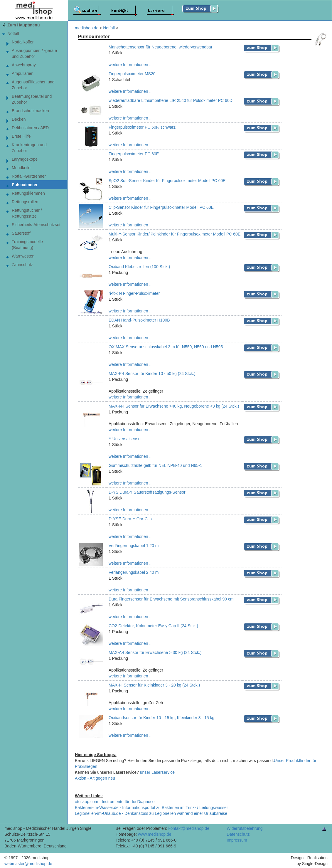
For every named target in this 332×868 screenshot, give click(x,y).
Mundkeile (21, 168)
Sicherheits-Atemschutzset (36, 225)
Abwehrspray (24, 65)
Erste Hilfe (21, 136)
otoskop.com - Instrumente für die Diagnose (115, 802)
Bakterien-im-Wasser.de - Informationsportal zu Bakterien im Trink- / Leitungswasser (151, 808)
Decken (19, 119)
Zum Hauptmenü (23, 25)
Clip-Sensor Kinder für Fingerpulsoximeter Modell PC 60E (161, 207)
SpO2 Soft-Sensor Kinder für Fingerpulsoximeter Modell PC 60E (167, 181)
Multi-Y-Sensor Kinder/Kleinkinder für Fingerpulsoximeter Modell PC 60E (175, 234)
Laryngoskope (25, 159)
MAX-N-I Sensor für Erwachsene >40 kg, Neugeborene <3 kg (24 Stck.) (174, 406)
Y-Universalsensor (125, 439)
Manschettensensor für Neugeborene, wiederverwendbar (160, 47)
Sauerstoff (21, 233)
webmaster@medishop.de (28, 864)
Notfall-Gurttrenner (29, 176)
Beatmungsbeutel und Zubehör (32, 99)
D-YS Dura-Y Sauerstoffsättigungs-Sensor (147, 492)
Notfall (13, 33)
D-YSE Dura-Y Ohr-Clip (130, 519)
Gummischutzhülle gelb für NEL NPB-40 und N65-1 (155, 465)
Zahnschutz (22, 265)
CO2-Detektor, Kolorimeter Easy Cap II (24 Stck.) (153, 626)
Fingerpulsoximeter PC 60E (134, 154)
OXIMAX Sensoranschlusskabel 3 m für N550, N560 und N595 (166, 347)
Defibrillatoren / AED (30, 128)
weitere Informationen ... (131, 65)
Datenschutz (238, 834)
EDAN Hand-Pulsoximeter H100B (139, 320)
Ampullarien (23, 73)
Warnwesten (23, 256)
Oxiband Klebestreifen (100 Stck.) (139, 267)
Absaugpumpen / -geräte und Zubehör (34, 53)
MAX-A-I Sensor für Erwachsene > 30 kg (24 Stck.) (155, 652)
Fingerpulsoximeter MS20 (132, 74)
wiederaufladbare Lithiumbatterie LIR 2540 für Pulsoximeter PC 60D (171, 100)
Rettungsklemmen (28, 193)
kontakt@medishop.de (189, 828)
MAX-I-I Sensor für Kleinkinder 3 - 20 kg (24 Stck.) (154, 685)
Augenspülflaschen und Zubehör (33, 85)
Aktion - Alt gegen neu (95, 778)
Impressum (237, 840)
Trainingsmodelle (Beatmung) (27, 245)
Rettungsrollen (25, 202)
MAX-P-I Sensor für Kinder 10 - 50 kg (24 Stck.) (152, 374)
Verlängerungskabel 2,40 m (134, 572)
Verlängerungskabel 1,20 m (134, 546)
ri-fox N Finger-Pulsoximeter (134, 293)
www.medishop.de (155, 834)
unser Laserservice (157, 772)
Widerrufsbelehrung (245, 828)
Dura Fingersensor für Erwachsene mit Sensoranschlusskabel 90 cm (171, 599)
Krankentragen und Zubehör (29, 148)
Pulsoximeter (25, 185)
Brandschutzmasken (30, 111)
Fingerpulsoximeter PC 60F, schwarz (142, 127)
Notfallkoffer (23, 42)
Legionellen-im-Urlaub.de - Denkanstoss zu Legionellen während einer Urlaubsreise (151, 813)
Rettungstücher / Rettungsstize (27, 213)
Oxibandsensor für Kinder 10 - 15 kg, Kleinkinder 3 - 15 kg (161, 718)
